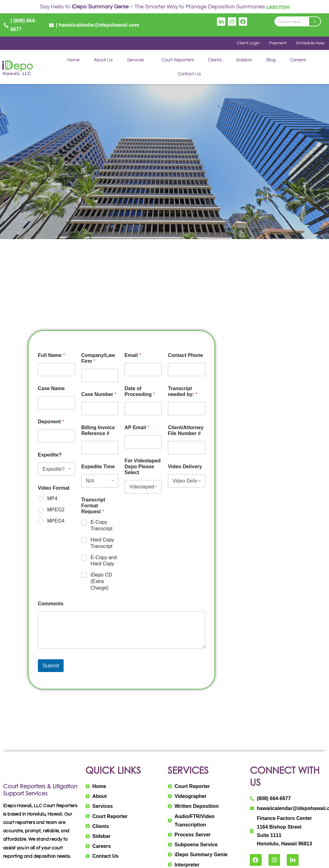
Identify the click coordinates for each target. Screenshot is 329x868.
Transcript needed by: (183, 392)
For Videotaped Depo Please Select (142, 467)
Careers (298, 61)
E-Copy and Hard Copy (104, 561)
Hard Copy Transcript (102, 544)
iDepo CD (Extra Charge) (101, 582)
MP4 (52, 499)
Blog (271, 61)
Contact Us (189, 75)
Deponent (51, 422)
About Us (103, 61)
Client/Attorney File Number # (186, 431)
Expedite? (50, 455)
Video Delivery (185, 467)
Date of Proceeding (140, 392)
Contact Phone (185, 356)
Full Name (51, 356)
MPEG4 (56, 521)
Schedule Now (310, 44)
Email (133, 356)
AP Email (137, 428)
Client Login (246, 44)
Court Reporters (178, 61)
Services (135, 61)
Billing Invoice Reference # (98, 431)
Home (73, 61)
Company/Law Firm (98, 359)
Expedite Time (98, 467)
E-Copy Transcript (102, 526)
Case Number (99, 395)
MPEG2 (56, 510)
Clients (215, 61)
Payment (277, 44)
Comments (51, 604)
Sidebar (244, 61)
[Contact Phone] (187, 370)
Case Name (51, 389)
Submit (51, 666)
